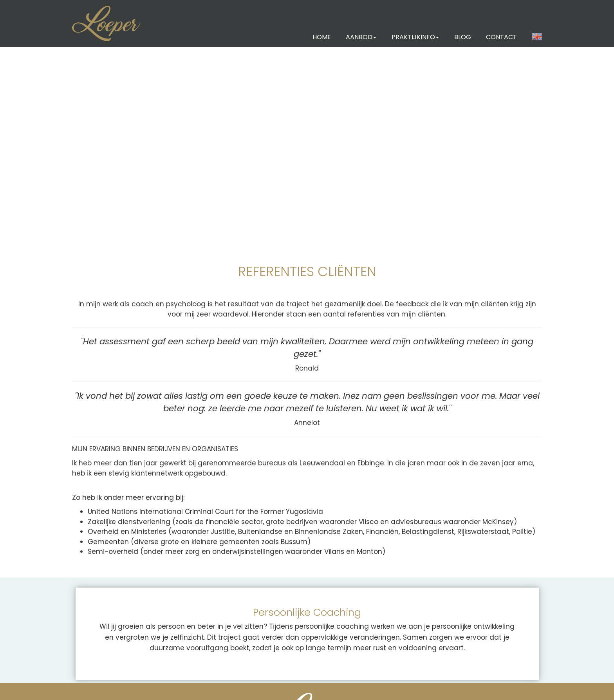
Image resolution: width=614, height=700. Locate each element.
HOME (322, 37)
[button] (537, 37)
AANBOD (361, 37)
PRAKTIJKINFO (415, 37)
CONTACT (501, 37)
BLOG (463, 37)
